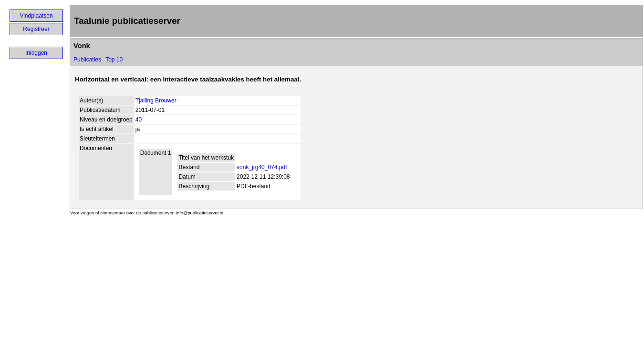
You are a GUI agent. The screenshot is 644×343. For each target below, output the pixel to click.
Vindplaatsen (36, 16)
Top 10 (114, 60)
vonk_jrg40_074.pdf (262, 167)
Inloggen (36, 53)
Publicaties (87, 60)
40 (139, 120)
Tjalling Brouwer (156, 101)
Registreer (36, 29)
